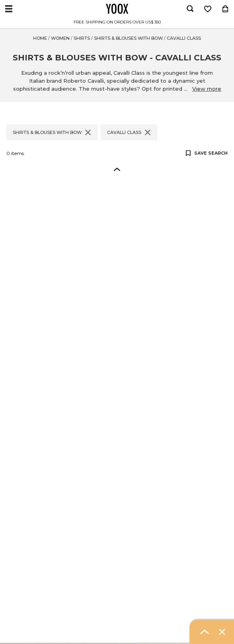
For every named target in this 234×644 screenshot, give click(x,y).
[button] (117, 169)
